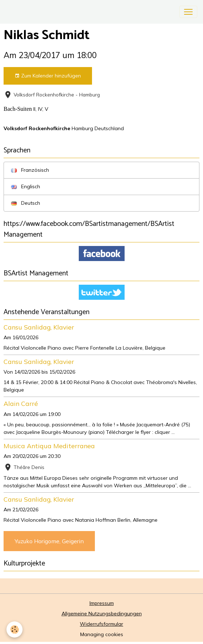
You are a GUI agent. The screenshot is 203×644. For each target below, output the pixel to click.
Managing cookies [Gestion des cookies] (102, 634)
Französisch (30, 170)
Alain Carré (21, 403)
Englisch (26, 186)
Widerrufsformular (101, 624)
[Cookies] (14, 629)
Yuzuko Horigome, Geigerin (49, 541)
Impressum (102, 603)
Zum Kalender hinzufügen (48, 76)
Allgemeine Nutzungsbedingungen (102, 614)
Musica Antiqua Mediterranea (49, 446)
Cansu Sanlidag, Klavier (39, 327)
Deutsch (26, 203)
